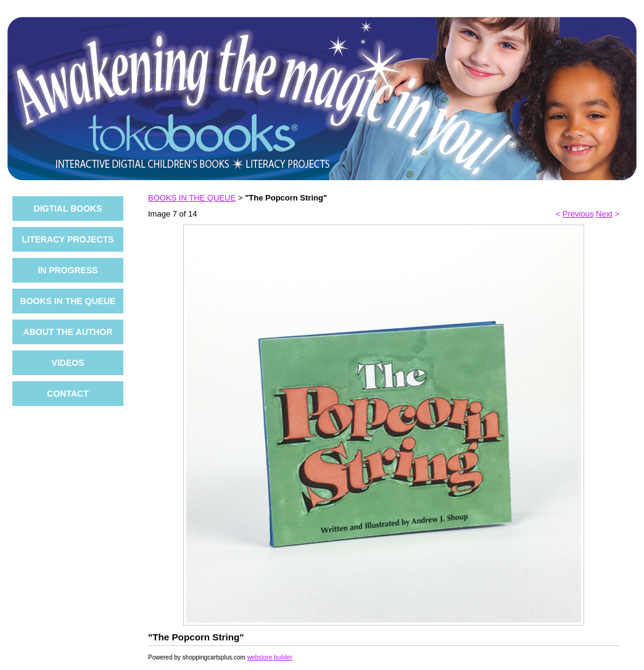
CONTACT (68, 394)
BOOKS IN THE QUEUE (68, 301)
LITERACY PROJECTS (68, 239)
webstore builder (270, 657)
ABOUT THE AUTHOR (68, 332)
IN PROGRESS (68, 270)
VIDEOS (68, 363)
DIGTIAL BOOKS (68, 209)
